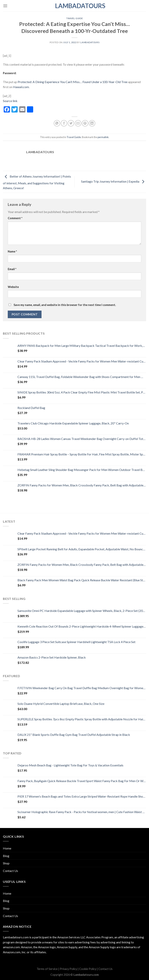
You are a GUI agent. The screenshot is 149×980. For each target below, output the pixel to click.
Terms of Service (47, 969)
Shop (6, 863)
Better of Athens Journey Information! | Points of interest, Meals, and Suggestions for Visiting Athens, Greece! (37, 182)
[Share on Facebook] (64, 123)
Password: (10, 73)
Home (7, 848)
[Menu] (5, 6)
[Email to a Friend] (78, 123)
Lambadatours (74, 6)
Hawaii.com (21, 87)
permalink (103, 137)
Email (12, 269)
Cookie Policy (88, 969)
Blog (6, 856)
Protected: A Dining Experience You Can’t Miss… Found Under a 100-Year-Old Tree (73, 82)
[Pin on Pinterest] (85, 123)
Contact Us (10, 871)
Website (13, 287)
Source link (10, 101)
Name (12, 251)
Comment (15, 218)
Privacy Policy (68, 969)
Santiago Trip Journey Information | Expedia (114, 181)
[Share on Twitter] (71, 123)
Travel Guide (74, 18)
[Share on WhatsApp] (57, 123)
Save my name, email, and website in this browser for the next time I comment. (65, 305)
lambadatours (90, 42)
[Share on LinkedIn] (92, 123)
